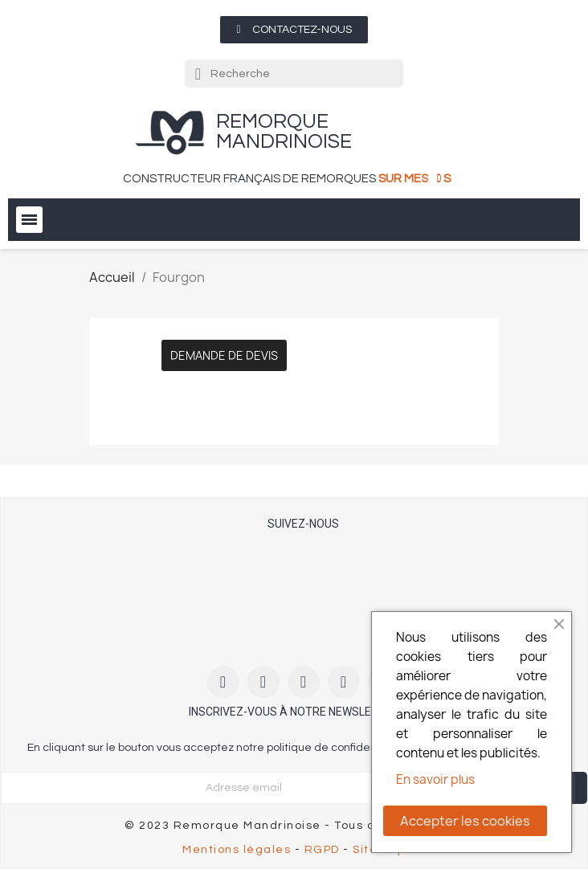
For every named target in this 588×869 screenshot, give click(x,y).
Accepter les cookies (465, 821)
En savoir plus (435, 779)
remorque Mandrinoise (284, 131)
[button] (294, 30)
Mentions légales (237, 850)
